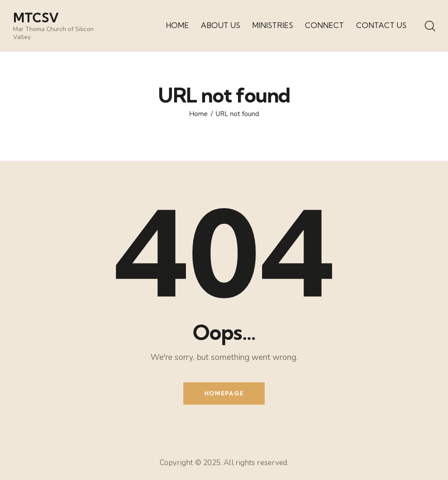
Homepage (224, 393)
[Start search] (429, 27)
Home (198, 114)
